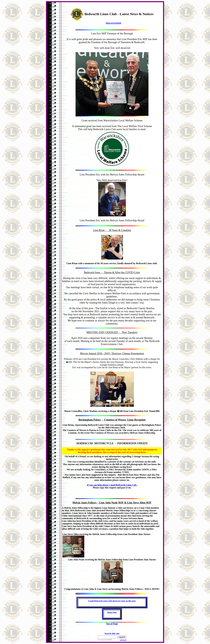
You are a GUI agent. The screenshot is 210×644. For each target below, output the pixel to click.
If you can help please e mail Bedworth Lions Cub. (112, 485)
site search (101, 640)
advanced (123, 640)
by (108, 640)
